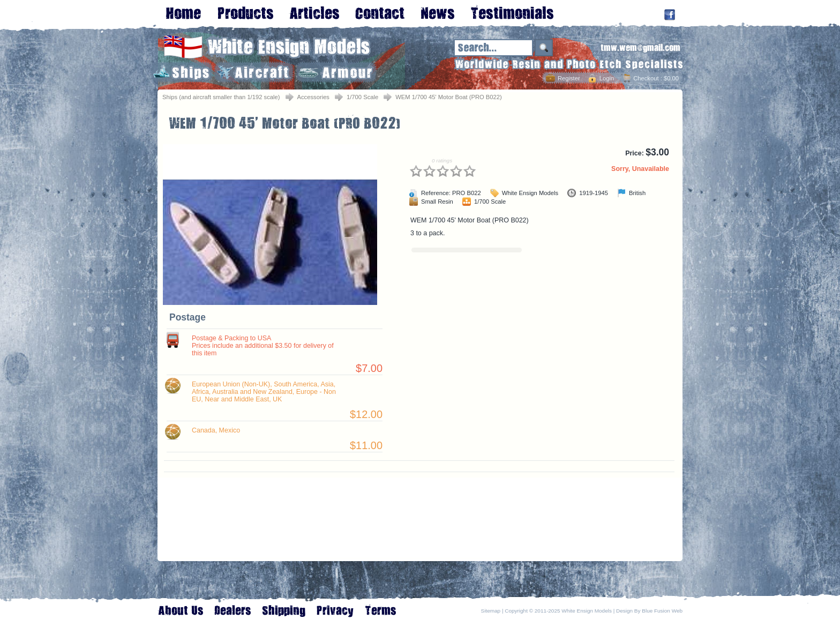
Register (569, 78)
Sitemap (491, 611)
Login (607, 78)
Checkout (646, 78)
